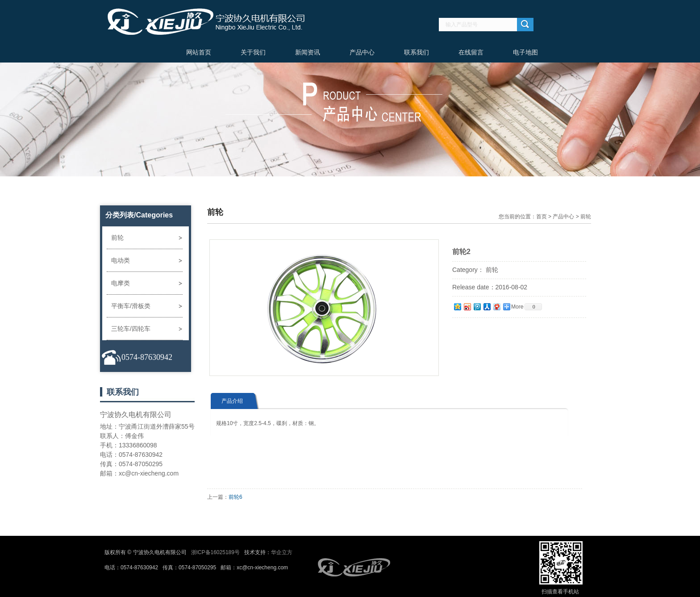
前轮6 (235, 497)
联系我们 (417, 52)
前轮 (117, 238)
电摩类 (121, 283)
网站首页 (199, 52)
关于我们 (253, 52)
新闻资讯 (308, 52)
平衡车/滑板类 (131, 306)
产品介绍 (232, 401)
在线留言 (471, 52)
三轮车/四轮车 (131, 329)
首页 (542, 217)
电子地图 (525, 52)
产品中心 (362, 52)
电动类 (121, 260)
